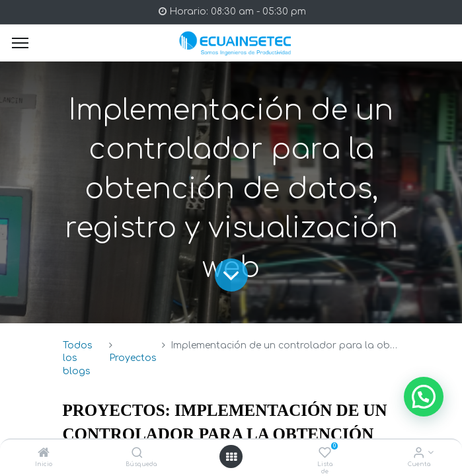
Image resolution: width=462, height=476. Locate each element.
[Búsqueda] (137, 454)
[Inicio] (44, 454)
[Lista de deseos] (325, 454)
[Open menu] (231, 457)
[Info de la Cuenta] (419, 454)
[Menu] (20, 43)
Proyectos (133, 358)
